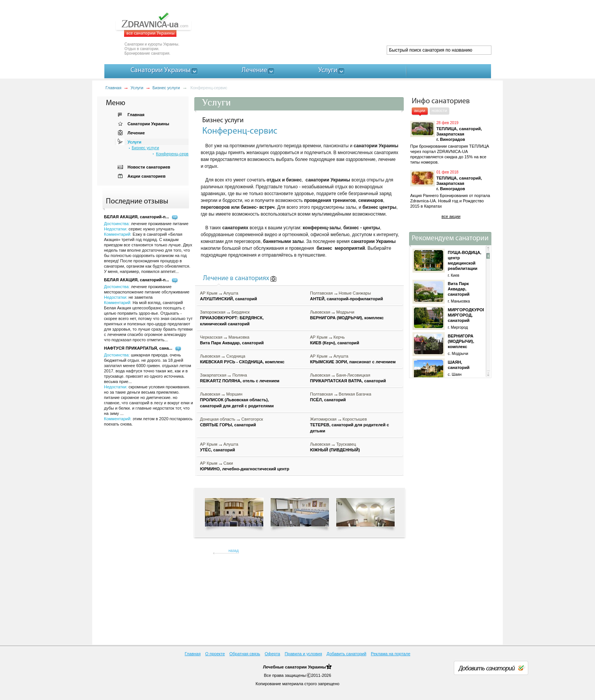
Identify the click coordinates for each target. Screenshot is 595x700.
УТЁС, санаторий (217, 450)
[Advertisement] (353, 27)
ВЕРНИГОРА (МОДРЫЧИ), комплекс (347, 318)
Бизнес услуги (166, 88)
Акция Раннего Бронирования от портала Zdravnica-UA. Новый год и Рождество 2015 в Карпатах (450, 201)
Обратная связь (245, 654)
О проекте (215, 654)
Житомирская (323, 419)
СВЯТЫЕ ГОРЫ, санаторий (228, 425)
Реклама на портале (390, 654)
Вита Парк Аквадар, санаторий (232, 343)
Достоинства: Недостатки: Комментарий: (148, 313)
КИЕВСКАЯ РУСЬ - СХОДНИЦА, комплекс (242, 362)
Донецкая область (218, 419)
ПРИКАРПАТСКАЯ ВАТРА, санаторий (348, 381)
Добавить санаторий (347, 654)
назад (234, 551)
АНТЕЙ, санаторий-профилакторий (346, 299)
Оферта (273, 654)
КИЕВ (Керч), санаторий (334, 343)
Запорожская (213, 312)
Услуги (137, 88)
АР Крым (209, 293)
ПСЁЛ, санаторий (328, 400)
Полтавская (321, 293)
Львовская (320, 312)
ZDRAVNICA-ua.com (163, 25)
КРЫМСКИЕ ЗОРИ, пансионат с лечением (353, 362)
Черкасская (211, 337)
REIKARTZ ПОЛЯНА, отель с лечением (240, 381)
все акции (451, 216)
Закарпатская (213, 375)
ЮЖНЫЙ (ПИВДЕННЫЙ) (335, 450)
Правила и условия (303, 654)
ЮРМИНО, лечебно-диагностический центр (245, 469)
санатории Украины (305, 667)
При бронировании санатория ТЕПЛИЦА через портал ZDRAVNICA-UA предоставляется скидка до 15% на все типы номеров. (450, 154)
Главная (113, 88)
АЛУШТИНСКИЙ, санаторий (228, 299)
